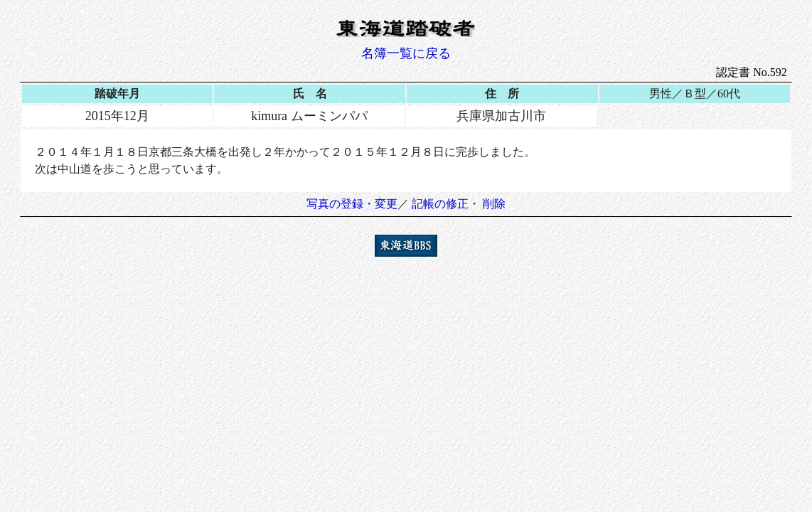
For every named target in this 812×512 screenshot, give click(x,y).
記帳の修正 (440, 204)
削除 (494, 204)
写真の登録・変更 (352, 204)
